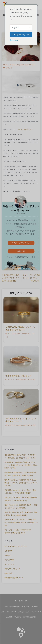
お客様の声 (8, 551)
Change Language (21, 34)
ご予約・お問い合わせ (21, 243)
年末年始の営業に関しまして (19, 376)
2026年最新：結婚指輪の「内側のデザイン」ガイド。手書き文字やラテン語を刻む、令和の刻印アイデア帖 (21, 465)
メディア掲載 (9, 560)
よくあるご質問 (24, 612)
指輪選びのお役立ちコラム (14, 578)
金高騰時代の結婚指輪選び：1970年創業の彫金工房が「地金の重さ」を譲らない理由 (20, 474)
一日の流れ (26, 607)
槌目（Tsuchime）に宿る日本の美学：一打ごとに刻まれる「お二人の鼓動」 (21, 506)
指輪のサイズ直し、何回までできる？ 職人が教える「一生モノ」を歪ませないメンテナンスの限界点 (21, 483)
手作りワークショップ (12, 569)
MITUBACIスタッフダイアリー (16, 546)
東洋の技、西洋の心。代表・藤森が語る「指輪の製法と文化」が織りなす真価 (21, 514)
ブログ (14, 612)
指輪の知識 (8, 573)
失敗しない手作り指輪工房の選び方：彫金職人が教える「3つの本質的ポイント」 (21, 499)
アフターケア (36, 612)
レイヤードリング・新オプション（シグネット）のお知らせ (32, 278)
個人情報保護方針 (30, 617)
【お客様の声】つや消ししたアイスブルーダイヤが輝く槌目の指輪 (10, 278)
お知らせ (9, 68)
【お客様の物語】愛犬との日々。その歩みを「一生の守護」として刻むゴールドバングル (20, 456)
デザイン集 (5, 612)
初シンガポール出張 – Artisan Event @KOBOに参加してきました (18, 531)
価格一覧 (21, 251)
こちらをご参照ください (25, 129)
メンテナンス (9, 564)
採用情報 (18, 617)
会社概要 (9, 617)
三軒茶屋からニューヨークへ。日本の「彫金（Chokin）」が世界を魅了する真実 (20, 492)
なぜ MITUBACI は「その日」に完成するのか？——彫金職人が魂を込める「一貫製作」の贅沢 (21, 523)
